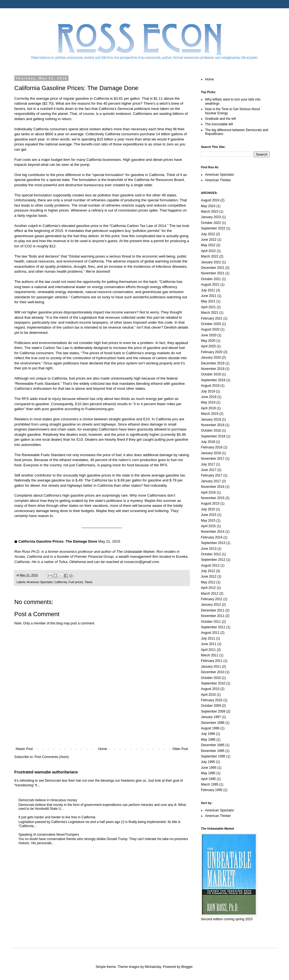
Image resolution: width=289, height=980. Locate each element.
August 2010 (210, 689)
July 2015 (208, 509)
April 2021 (208, 307)
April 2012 (208, 588)
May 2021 (208, 301)
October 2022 (211, 223)
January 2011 (211, 667)
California (61, 582)
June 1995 (209, 768)
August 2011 (210, 633)
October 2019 (211, 374)
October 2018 (211, 431)
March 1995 (210, 784)
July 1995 (208, 762)
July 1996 (208, 734)
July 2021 (208, 290)
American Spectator (40, 582)
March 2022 (210, 256)
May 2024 (208, 206)
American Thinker (218, 180)
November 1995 (213, 751)
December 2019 (213, 363)
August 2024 (210, 200)
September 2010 (213, 683)
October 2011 (211, 622)
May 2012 (208, 582)
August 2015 (210, 503)
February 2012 (212, 599)
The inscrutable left (219, 124)
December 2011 (213, 610)
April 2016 (208, 492)
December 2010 (213, 672)
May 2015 (208, 521)
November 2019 (213, 369)
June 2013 (209, 549)
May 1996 (208, 740)
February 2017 (212, 475)
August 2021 (210, 285)
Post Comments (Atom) (52, 757)
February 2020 (212, 352)
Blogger (187, 967)
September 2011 (213, 627)
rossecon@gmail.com (142, 562)
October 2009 (211, 706)
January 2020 (211, 358)
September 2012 (213, 560)
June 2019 (209, 397)
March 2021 (210, 313)
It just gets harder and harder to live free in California (57, 817)
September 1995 (213, 756)
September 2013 (213, 543)
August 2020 (210, 329)
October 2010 (211, 678)
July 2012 (208, 571)
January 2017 (211, 481)
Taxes (89, 582)
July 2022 (208, 234)
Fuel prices (76, 582)
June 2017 (209, 470)
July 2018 (208, 442)
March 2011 (210, 655)
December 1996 (213, 723)
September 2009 (213, 711)
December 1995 (213, 745)
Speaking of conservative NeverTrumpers (49, 835)
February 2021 (212, 318)
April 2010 (208, 695)
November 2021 (213, 273)
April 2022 (208, 251)
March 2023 (210, 212)
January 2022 (211, 262)
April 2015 (208, 526)
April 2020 (208, 346)
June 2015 (209, 515)
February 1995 (212, 790)
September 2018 (213, 436)
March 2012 (210, 594)
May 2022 (208, 245)
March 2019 (210, 414)
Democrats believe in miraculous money (48, 800)
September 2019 (213, 380)
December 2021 (213, 268)
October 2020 (211, 324)
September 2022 (213, 228)
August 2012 (210, 565)
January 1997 (211, 717)
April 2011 (208, 650)
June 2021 (209, 296)
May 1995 (208, 773)
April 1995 (208, 779)
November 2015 (213, 498)
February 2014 (212, 537)
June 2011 (209, 644)
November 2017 (213, 459)
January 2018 (211, 453)
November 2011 (213, 616)
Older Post (180, 749)
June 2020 (209, 335)
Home (103, 749)
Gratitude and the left (220, 119)
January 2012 (211, 605)
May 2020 (208, 341)
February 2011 (212, 661)
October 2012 (211, 554)
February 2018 (212, 447)
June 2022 (209, 240)
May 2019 (208, 402)
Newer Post (24, 749)
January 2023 (211, 217)
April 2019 (208, 408)
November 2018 (213, 425)
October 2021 (211, 279)
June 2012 (209, 576)
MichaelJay (153, 967)
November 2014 (213, 532)
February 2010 (212, 700)
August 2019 (210, 386)
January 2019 (211, 419)
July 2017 (208, 464)
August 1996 (210, 728)
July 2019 (208, 391)
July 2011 (208, 638)
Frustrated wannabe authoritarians (46, 772)
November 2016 (213, 487)
